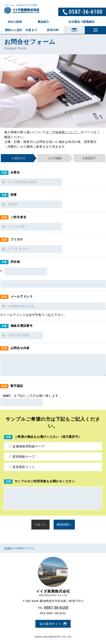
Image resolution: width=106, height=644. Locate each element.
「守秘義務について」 (65, 132)
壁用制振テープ (22, 457)
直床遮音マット (22, 467)
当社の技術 (15, 22)
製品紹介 (43, 22)
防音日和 (53, 30)
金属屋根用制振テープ (27, 446)
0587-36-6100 (56, 608)
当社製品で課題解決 (82, 22)
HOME (8, 548)
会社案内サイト (50, 624)
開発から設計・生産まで (21, 30)
